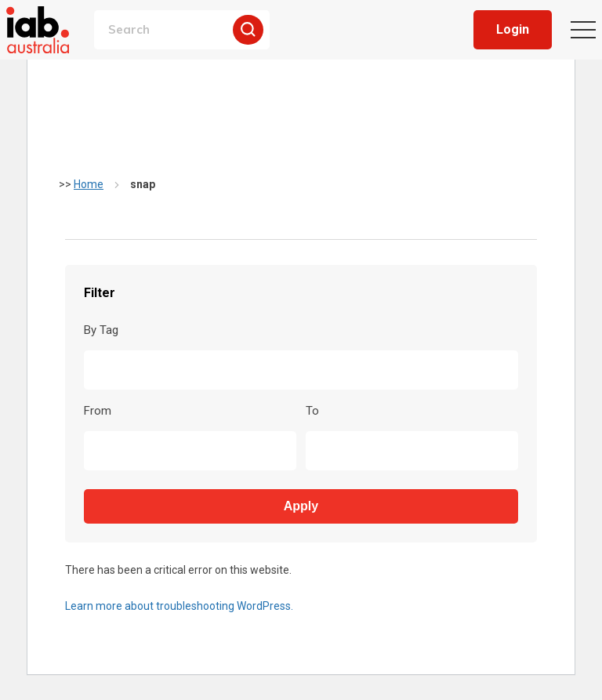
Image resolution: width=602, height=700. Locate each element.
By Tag (101, 330)
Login (513, 29)
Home (89, 184)
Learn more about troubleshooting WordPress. (179, 606)
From (98, 411)
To (312, 411)
